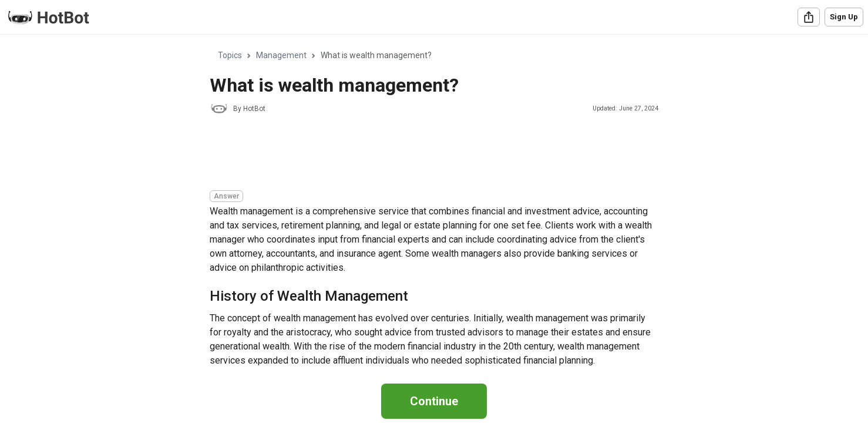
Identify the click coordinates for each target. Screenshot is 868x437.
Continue (434, 401)
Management (281, 55)
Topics (230, 55)
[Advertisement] (423, 154)
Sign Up (844, 17)
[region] (434, 202)
